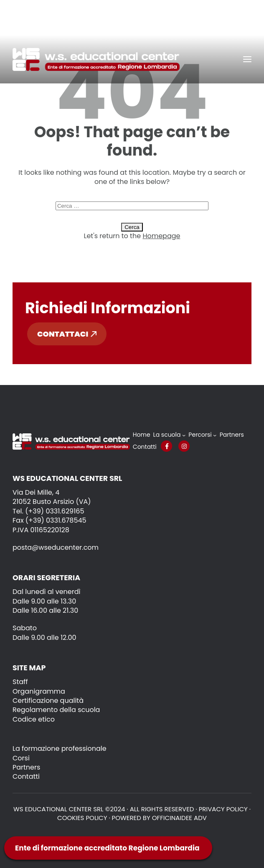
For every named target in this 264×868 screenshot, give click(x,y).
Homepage (161, 236)
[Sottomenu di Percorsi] (215, 435)
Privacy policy (223, 809)
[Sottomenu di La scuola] (184, 435)
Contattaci (67, 334)
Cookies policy (82, 818)
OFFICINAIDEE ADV (179, 818)
